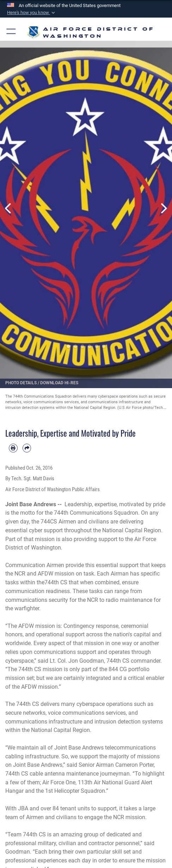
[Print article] (13, 448)
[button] (32, 13)
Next (163, 208)
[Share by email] (27, 448)
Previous (9, 208)
